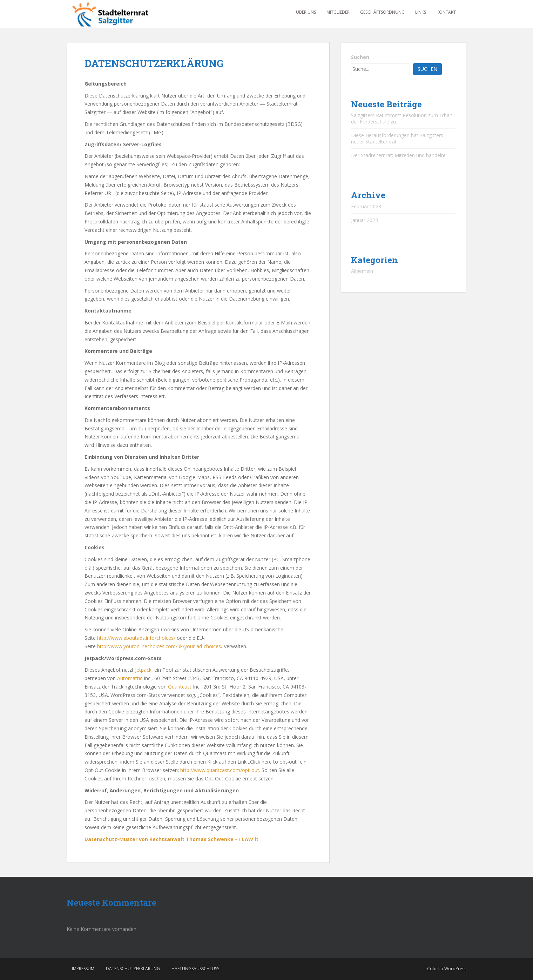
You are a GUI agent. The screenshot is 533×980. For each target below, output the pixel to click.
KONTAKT (446, 12)
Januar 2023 (365, 220)
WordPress (455, 969)
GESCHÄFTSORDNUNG (382, 12)
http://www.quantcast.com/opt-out (220, 770)
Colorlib (435, 969)
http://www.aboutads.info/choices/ (136, 638)
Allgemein (362, 271)
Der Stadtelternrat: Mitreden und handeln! (398, 155)
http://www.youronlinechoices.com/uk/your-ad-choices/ (161, 646)
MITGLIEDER (338, 12)
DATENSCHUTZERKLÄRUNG (133, 969)
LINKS (421, 12)
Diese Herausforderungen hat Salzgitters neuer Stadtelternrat (397, 138)
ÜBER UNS (306, 12)
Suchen (360, 57)
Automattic (130, 678)
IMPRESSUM (83, 969)
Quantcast (180, 687)
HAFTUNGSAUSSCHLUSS (195, 969)
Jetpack (143, 670)
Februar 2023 (366, 206)
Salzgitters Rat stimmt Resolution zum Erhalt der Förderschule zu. (402, 118)
